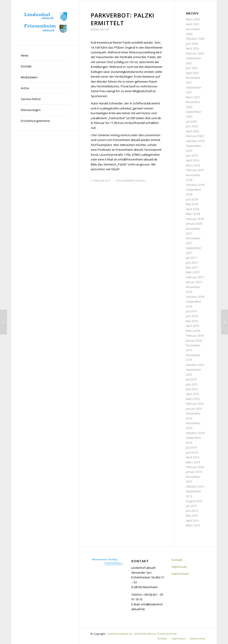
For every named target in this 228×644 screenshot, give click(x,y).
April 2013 (192, 521)
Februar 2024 (195, 53)
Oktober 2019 (195, 141)
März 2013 (193, 525)
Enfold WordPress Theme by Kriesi (156, 634)
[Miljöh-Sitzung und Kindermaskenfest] (224, 322)
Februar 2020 (195, 136)
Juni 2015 (192, 384)
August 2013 (194, 501)
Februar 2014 (195, 467)
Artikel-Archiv (100, 30)
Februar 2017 (195, 277)
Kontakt (177, 560)
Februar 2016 (195, 336)
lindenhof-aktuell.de (120, 634)
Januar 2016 (194, 341)
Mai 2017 (192, 267)
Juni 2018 (192, 199)
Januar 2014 (194, 472)
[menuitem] (45, 56)
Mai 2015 (192, 389)
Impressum (179, 567)
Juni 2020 (192, 126)
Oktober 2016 (195, 297)
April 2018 (192, 209)
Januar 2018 (194, 224)
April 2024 (192, 48)
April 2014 (192, 457)
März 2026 (193, 19)
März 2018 (193, 214)
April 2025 (192, 24)
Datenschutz (180, 574)
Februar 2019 (195, 170)
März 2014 (193, 462)
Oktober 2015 (195, 365)
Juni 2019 (192, 155)
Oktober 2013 (195, 486)
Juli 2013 (191, 506)
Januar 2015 (194, 409)
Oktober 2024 (195, 39)
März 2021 (193, 97)
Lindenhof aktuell (134, 181)
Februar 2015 (195, 404)
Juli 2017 (191, 258)
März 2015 (193, 399)
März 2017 (193, 272)
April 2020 (192, 131)
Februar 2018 (195, 219)
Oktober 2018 (195, 185)
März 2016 (193, 331)
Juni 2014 (192, 452)
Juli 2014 (191, 447)
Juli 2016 (191, 311)
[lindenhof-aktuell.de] (45, 23)
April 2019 (192, 160)
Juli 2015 (191, 379)
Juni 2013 (192, 511)
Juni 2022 (192, 68)
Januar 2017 (194, 282)
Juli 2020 (191, 121)
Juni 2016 (192, 316)
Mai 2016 (192, 321)
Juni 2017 (192, 263)
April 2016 (192, 326)
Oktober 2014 (195, 433)
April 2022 (192, 73)
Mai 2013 (192, 516)
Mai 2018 (192, 204)
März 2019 (193, 165)
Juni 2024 (192, 44)
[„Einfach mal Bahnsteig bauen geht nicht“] (4, 322)
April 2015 (192, 394)
